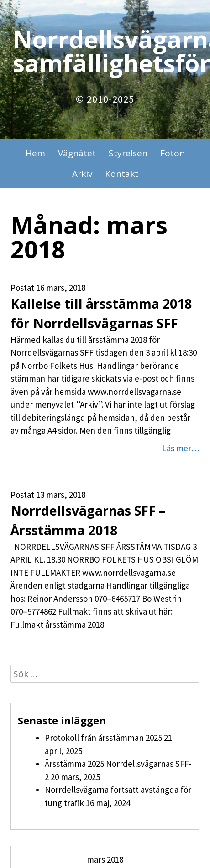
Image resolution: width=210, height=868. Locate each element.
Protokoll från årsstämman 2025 (103, 738)
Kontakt (122, 174)
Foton (173, 153)
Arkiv (82, 174)
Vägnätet (77, 153)
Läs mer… (181, 448)
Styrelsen (128, 153)
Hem (35, 153)
